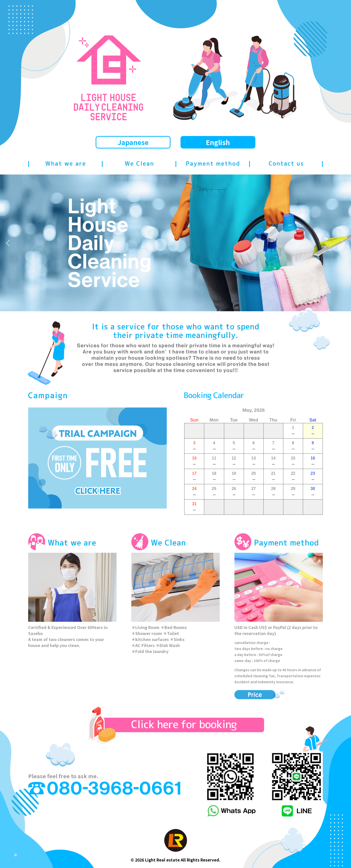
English (218, 142)
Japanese (133, 142)
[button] (8, 243)
